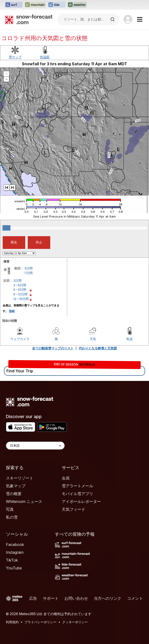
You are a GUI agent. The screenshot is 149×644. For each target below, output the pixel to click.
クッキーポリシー (75, 622)
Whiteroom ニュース (24, 501)
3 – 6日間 (20, 285)
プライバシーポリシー (40, 622)
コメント (135, 598)
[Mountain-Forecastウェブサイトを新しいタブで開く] (35, 5)
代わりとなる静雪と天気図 (98, 348)
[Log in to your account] (128, 19)
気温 (129, 339)
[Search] (113, 19)
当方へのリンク (108, 598)
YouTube (14, 568)
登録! (12, 311)
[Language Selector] (35, 446)
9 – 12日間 (20, 294)
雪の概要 (14, 494)
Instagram (15, 552)
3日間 (28, 268)
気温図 (45, 57)
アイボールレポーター (81, 501)
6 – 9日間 (20, 289)
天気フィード (74, 509)
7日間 (28, 273)
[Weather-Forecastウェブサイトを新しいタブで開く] (77, 5)
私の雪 (12, 517)
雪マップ (15, 57)
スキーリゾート (20, 478)
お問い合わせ (76, 598)
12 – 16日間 (21, 299)
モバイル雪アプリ (77, 494)
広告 (33, 598)
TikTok (12, 560)
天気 (93, 339)
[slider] (6, 228)
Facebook (15, 544)
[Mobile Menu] (140, 19)
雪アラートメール (77, 486)
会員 (66, 478)
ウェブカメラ (20, 339)
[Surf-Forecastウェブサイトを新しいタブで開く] (14, 5)
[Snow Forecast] (29, 19)
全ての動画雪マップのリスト (53, 348)
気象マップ (16, 486)
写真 (10, 509)
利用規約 (12, 622)
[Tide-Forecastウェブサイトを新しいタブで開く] (57, 5)
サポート (51, 598)
